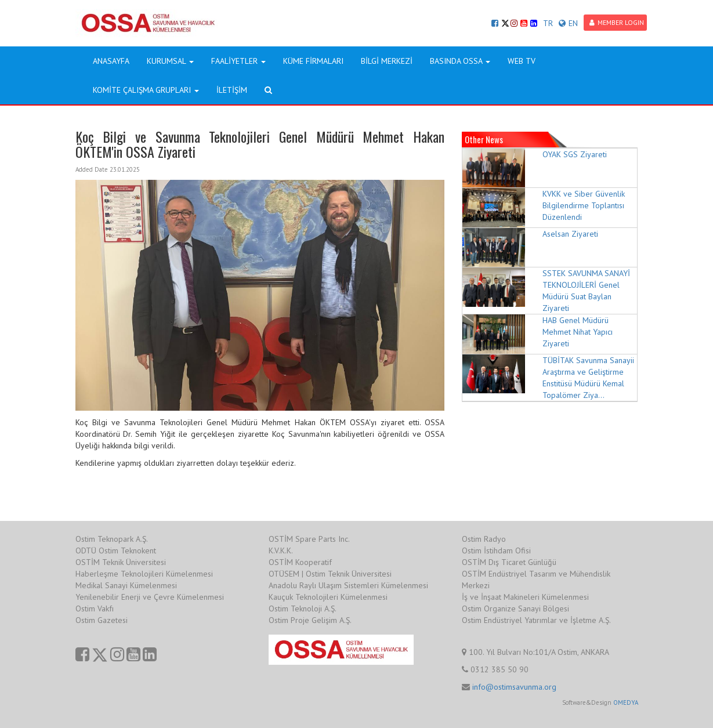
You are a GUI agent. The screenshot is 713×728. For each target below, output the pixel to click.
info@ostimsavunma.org (514, 687)
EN (568, 23)
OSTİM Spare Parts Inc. (309, 539)
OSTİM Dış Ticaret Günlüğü (509, 562)
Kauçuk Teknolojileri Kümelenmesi (328, 597)
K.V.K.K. (281, 550)
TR (548, 23)
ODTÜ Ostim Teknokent (116, 550)
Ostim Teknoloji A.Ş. (303, 609)
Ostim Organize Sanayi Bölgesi (515, 609)
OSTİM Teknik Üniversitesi (121, 562)
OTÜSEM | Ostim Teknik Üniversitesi (330, 574)
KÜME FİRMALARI (313, 61)
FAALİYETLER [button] (238, 61)
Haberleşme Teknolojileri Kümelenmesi (144, 574)
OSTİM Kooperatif (300, 562)
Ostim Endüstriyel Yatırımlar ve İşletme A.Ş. (536, 620)
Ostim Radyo (484, 539)
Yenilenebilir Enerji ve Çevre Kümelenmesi (150, 597)
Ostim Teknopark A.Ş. (112, 539)
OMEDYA (626, 702)
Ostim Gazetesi (102, 620)
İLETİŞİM (232, 90)
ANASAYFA (111, 61)
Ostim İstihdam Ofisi (496, 550)
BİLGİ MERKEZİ (387, 61)
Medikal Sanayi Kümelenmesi (126, 585)
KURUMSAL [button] (170, 61)
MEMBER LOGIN (617, 22)
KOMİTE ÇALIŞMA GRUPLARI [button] (146, 90)
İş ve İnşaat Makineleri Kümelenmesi (525, 597)
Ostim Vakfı (95, 609)
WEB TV (522, 61)
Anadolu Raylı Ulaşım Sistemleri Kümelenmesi (348, 585)
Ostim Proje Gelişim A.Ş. (310, 620)
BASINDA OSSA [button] (460, 61)
